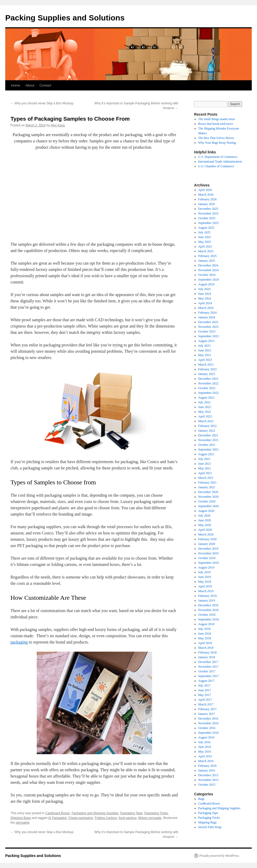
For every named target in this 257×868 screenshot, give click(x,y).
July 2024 (204, 289)
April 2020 (205, 530)
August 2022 (206, 398)
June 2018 (205, 634)
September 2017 (208, 676)
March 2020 (206, 534)
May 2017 (205, 695)
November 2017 (208, 667)
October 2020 (207, 501)
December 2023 (208, 322)
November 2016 (208, 723)
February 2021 (207, 483)
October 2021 (207, 445)
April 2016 (205, 756)
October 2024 (207, 275)
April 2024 (205, 303)
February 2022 (207, 426)
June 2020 (205, 520)
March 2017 (206, 704)
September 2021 (208, 449)
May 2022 (205, 412)
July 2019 (204, 572)
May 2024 (205, 298)
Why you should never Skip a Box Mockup (42, 103)
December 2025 (208, 209)
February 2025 (207, 256)
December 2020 (208, 492)
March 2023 (206, 365)
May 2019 (205, 582)
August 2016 (206, 737)
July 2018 (204, 629)
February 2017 (207, 709)
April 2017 (205, 700)
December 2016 (208, 719)
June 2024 (205, 294)
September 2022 (208, 393)
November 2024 (208, 270)
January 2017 (207, 714)
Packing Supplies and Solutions (65, 18)
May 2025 (205, 242)
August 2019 (206, 567)
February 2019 (207, 596)
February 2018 (207, 652)
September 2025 (208, 223)
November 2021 (208, 440)
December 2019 (208, 549)
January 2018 (207, 657)
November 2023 (208, 327)
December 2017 (208, 662)
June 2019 (205, 577)
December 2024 (208, 265)
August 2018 (206, 624)
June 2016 (205, 747)
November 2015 (208, 780)
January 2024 (207, 317)
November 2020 (208, 497)
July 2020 (204, 516)
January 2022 (207, 431)
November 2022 (208, 383)
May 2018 (205, 638)
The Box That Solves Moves (216, 138)
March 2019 (206, 591)
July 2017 (204, 685)
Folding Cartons (106, 818)
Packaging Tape (131, 813)
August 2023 (206, 341)
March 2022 (206, 421)
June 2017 (205, 690)
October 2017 (207, 671)
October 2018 (207, 615)
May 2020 (205, 525)
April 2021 (205, 473)
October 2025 (207, 218)
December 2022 (208, 379)
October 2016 (207, 728)
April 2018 (205, 643)
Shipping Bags (21, 818)
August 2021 (206, 454)
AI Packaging (57, 818)
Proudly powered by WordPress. (219, 856)
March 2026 (206, 195)
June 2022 (205, 407)
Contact (45, 85)
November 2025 (208, 213)
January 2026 (207, 204)
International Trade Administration (220, 162)
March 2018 (206, 648)
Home (16, 85)
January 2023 (207, 374)
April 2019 (205, 586)
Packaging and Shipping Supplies (95, 813)
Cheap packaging (81, 818)
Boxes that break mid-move (216, 124)
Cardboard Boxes (58, 813)
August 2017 (206, 681)
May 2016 (205, 752)
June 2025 (205, 237)
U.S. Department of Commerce (218, 157)
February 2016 (207, 766)
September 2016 (208, 733)
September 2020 (208, 506)
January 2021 (207, 487)
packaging (19, 642)
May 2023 (205, 355)
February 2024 (207, 313)
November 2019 (208, 553)
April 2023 (205, 360)
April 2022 (205, 416)
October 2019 (207, 558)
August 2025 (206, 228)
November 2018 (208, 610)
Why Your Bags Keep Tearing (217, 143)
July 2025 (204, 232)
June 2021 (205, 464)
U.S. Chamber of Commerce (216, 166)
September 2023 (208, 336)
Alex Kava (58, 125)
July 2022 (204, 402)
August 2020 (206, 511)
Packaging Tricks (156, 813)
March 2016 (206, 761)
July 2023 (204, 346)
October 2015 (207, 785)
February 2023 (207, 369)
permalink (23, 823)
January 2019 (207, 601)
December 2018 (208, 605)
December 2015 (208, 775)
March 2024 (206, 308)
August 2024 (206, 284)
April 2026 (205, 190)
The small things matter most (217, 119)
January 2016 (207, 770)
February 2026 (207, 199)
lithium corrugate (150, 818)
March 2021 (206, 478)
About (30, 85)
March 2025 (206, 251)
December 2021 (208, 435)
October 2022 (207, 388)
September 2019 (208, 563)
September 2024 (208, 280)
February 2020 (207, 539)
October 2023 (207, 331)
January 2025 (207, 261)
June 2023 (205, 350)
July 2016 (204, 742)
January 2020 (207, 544)
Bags (201, 799)
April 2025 (205, 247)
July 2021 (204, 459)
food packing (127, 818)
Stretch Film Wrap (210, 827)
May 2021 (205, 468)
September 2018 (208, 619)
